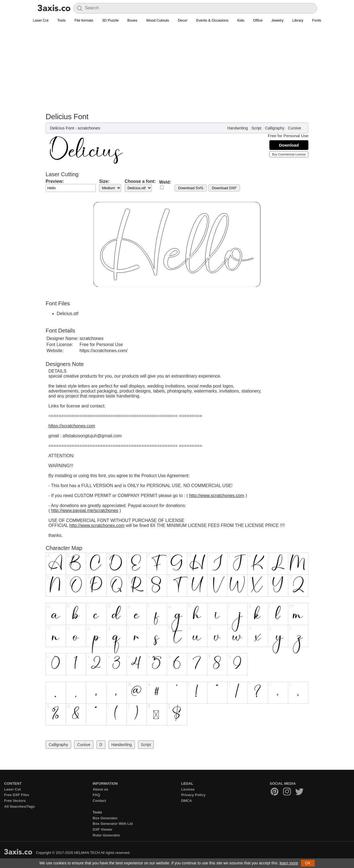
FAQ (96, 795)
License (188, 789)
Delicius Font (62, 128)
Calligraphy (275, 128)
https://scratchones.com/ (104, 351)
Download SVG (191, 188)
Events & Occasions (212, 20)
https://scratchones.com (72, 426)
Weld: (165, 182)
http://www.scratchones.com (217, 496)
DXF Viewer (102, 829)
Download (289, 145)
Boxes (132, 20)
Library (298, 20)
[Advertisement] (177, 71)
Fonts (317, 20)
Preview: (55, 181)
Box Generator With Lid (113, 824)
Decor (183, 20)
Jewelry (277, 20)
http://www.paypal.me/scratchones (85, 510)
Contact (99, 801)
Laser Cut (41, 20)
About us (100, 789)
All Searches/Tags (19, 806)
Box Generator (105, 818)
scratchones (89, 128)
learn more (289, 863)
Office (258, 20)
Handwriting (238, 128)
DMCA (187, 801)
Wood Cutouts (158, 20)
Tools (61, 20)
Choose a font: (140, 181)
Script (256, 128)
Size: (104, 181)
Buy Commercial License (289, 154)
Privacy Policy (193, 795)
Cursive (294, 128)
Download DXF (224, 188)
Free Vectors (15, 801)
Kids (241, 20)
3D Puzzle (110, 20)
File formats (84, 20)
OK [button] (308, 863)
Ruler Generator (106, 835)
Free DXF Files (17, 795)
